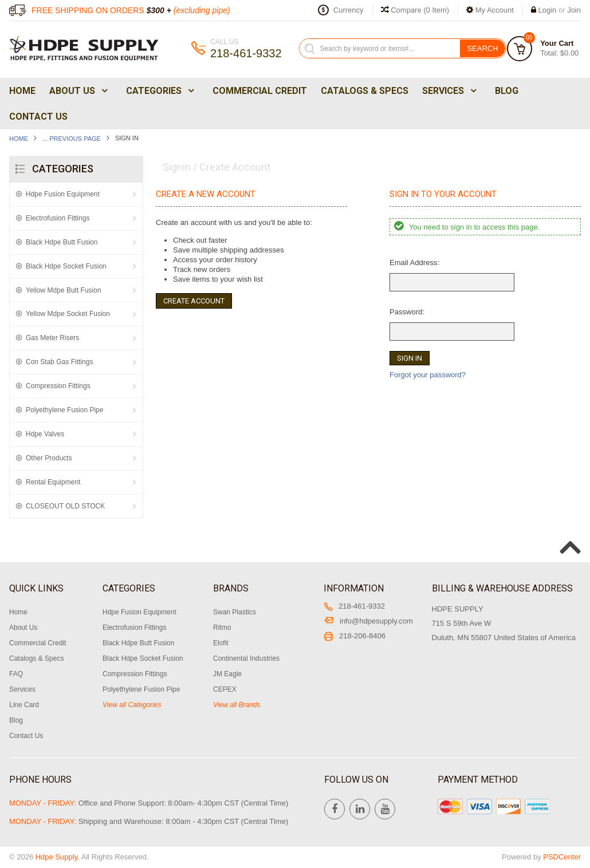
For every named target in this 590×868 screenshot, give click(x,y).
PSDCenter (562, 857)
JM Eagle (227, 674)
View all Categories (132, 705)
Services (448, 91)
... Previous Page (72, 139)
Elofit (221, 643)
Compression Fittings (58, 386)
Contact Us (38, 117)
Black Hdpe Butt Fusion (62, 242)
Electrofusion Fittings (58, 218)
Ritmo (222, 628)
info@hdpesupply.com (368, 621)
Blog (507, 91)
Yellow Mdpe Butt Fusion (64, 290)
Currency (349, 10)
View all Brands (237, 705)
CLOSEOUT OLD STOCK (65, 506)
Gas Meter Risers (52, 338)
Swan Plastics (235, 612)
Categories (159, 91)
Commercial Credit (260, 91)
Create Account (194, 301)
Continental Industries (246, 658)
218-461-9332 (354, 606)
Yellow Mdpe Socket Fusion (68, 314)
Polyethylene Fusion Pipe (64, 410)
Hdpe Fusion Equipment (63, 194)
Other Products (49, 458)
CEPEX (225, 689)
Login (548, 10)
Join (574, 10)
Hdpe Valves (45, 434)
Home (22, 91)
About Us (77, 91)
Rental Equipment (53, 482)
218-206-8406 (355, 636)
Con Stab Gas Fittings (59, 362)
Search (482, 48)
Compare (415, 10)
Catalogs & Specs (365, 91)
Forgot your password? (428, 375)
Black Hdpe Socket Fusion (66, 266)
